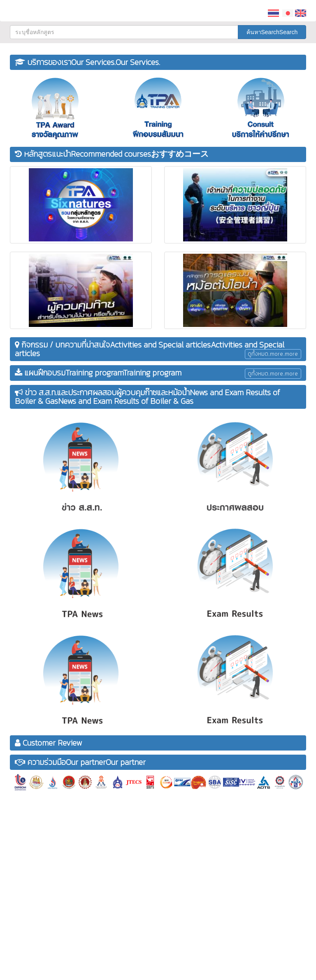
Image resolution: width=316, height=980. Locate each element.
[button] (235, 8)
